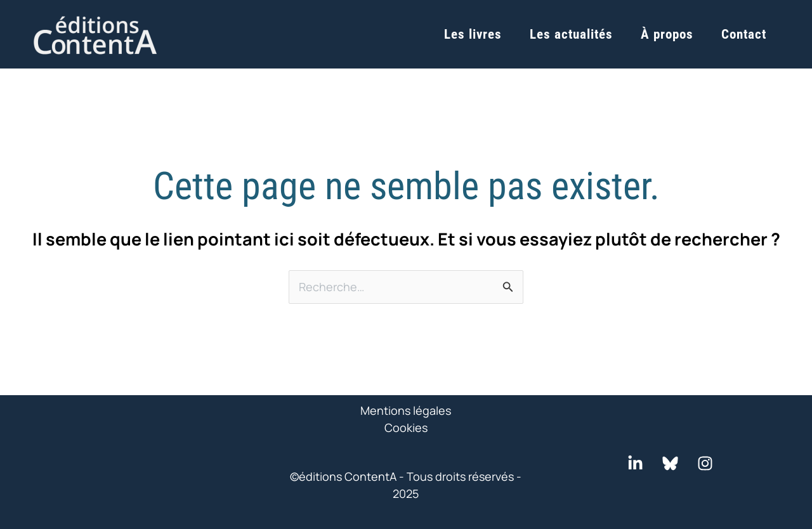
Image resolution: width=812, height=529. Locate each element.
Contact (744, 34)
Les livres (473, 34)
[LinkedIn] (635, 463)
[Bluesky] (670, 463)
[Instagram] (705, 463)
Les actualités (571, 34)
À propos (667, 34)
